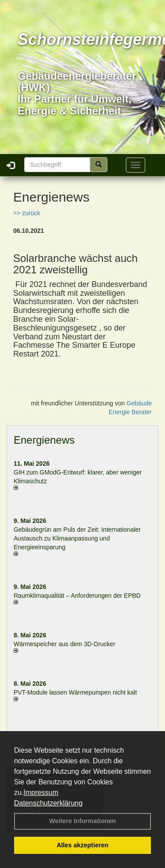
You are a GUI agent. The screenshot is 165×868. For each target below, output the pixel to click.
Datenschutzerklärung (48, 803)
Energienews (44, 440)
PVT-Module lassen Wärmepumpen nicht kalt (75, 692)
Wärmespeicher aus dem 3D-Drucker (64, 644)
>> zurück (27, 213)
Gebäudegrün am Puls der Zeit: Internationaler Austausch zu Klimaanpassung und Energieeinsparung (77, 538)
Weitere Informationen (83, 821)
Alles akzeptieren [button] (83, 845)
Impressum (41, 793)
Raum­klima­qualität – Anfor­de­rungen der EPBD (77, 596)
